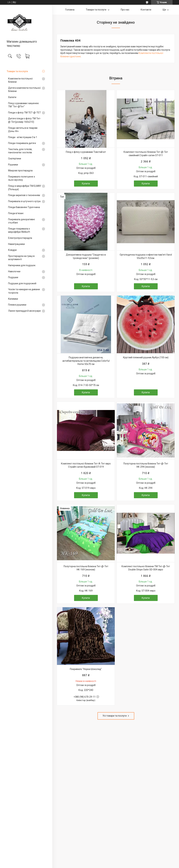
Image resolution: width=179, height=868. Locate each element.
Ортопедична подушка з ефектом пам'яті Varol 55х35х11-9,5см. (146, 256)
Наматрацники (16, 244)
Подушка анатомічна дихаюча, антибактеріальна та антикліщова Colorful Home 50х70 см (86, 361)
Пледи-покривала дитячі (22, 143)
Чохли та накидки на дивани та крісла (24, 291)
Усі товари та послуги (115, 716)
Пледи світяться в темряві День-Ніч (23, 130)
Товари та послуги (17, 71)
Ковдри (12, 250)
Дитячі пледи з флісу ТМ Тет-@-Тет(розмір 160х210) (25, 120)
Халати (12, 97)
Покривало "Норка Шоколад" (86, 669)
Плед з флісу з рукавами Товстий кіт (86, 152)
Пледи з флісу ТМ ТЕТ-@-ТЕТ (24, 113)
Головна (70, 10)
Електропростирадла (20, 238)
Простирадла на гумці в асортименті (21, 258)
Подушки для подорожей (22, 283)
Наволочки (14, 271)
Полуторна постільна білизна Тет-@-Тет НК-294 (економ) (146, 465)
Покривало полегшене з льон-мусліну (22, 178)
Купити (86, 184)
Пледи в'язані (16, 213)
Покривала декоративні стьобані (21, 221)
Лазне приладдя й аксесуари (24, 311)
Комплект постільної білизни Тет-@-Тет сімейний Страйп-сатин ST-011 (146, 154)
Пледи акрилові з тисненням (24, 195)
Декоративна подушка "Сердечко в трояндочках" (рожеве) (86, 256)
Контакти (146, 10)
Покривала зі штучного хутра (24, 201)
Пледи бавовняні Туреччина (24, 207)
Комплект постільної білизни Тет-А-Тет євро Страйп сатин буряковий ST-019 (86, 465)
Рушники (13, 165)
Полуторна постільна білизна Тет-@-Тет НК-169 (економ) (86, 568)
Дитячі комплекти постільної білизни (24, 90)
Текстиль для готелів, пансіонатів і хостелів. (20, 151)
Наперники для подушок (22, 265)
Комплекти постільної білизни (20, 80)
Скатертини (15, 159)
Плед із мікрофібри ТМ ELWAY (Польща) (25, 188)
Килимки (13, 299)
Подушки (13, 277)
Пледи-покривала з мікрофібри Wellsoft (19, 230)
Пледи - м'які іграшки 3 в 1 (23, 137)
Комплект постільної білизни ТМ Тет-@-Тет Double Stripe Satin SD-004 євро (146, 568)
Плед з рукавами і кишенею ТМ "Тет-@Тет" (23, 105)
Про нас (125, 10)
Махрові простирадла (20, 171)
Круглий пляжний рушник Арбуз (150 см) (146, 357)
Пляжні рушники (17, 305)
